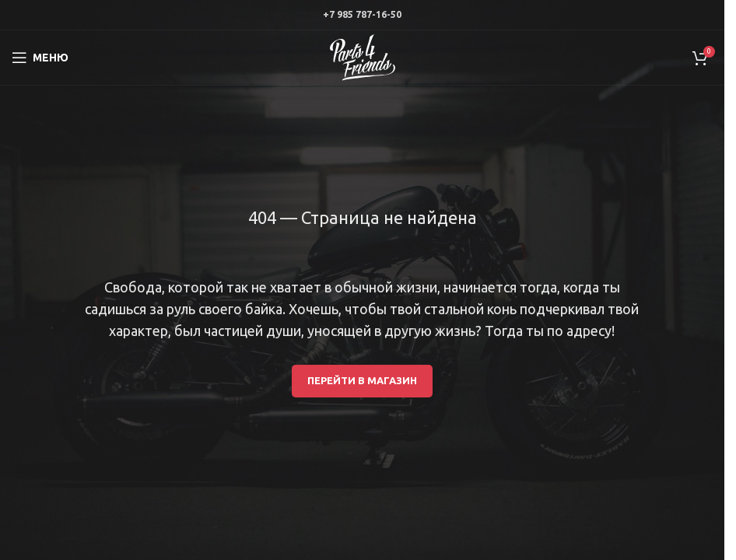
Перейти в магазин (362, 380)
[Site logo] (363, 57)
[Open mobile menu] (40, 58)
